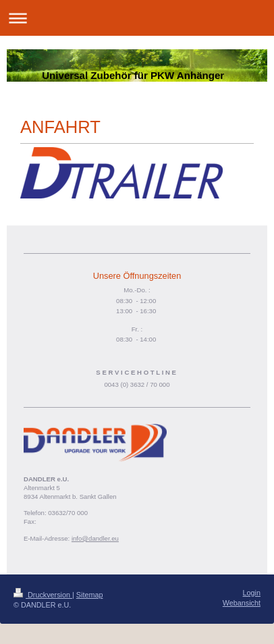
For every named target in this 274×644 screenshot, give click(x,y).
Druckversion (43, 595)
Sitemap (90, 595)
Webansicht (242, 603)
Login (252, 593)
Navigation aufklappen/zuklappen (137, 18)
